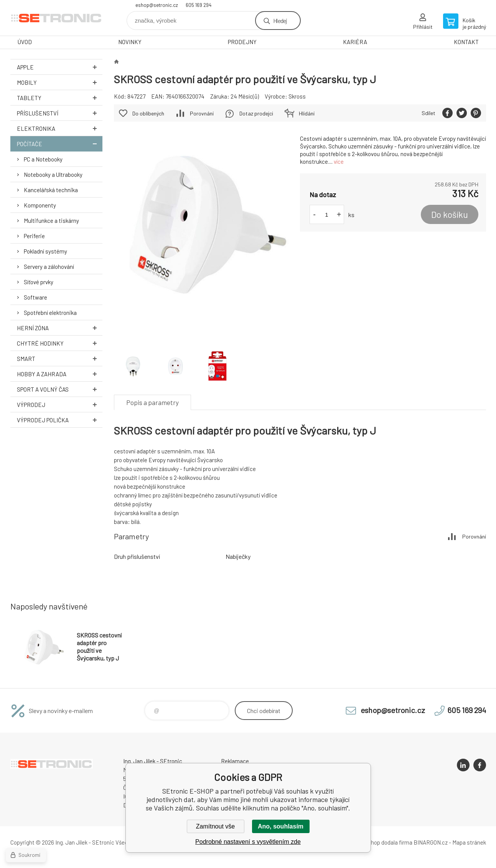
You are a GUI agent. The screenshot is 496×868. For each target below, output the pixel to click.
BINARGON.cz (431, 842)
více (339, 161)
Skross (297, 96)
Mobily (60, 82)
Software (35, 297)
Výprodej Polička (60, 420)
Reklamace (235, 761)
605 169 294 (199, 5)
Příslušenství (60, 113)
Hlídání (307, 113)
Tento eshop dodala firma (381, 842)
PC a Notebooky (43, 159)
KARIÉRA (355, 42)
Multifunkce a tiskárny (51, 221)
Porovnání (202, 113)
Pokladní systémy (45, 251)
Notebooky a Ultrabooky (53, 175)
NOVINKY (130, 42)
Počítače (60, 144)
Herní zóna (60, 328)
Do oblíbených (148, 113)
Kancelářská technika (51, 190)
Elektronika (60, 128)
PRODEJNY (242, 42)
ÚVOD (25, 42)
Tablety (60, 98)
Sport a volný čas (60, 389)
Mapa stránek (469, 842)
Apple (60, 67)
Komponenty (40, 205)
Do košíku (450, 214)
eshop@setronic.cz (157, 5)
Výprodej (60, 404)
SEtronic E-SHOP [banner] (56, 18)
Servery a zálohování (49, 267)
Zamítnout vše (215, 826)
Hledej (280, 21)
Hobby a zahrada (60, 374)
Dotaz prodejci (256, 113)
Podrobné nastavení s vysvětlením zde (248, 842)
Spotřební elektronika (50, 313)
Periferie (34, 236)
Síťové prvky (39, 282)
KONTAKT (466, 42)
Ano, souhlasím (281, 826)
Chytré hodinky (60, 343)
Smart (60, 358)
